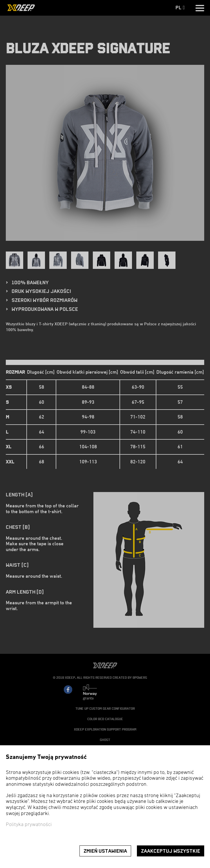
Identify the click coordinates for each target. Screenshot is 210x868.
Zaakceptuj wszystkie (171, 851)
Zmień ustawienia (105, 851)
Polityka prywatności (29, 825)
